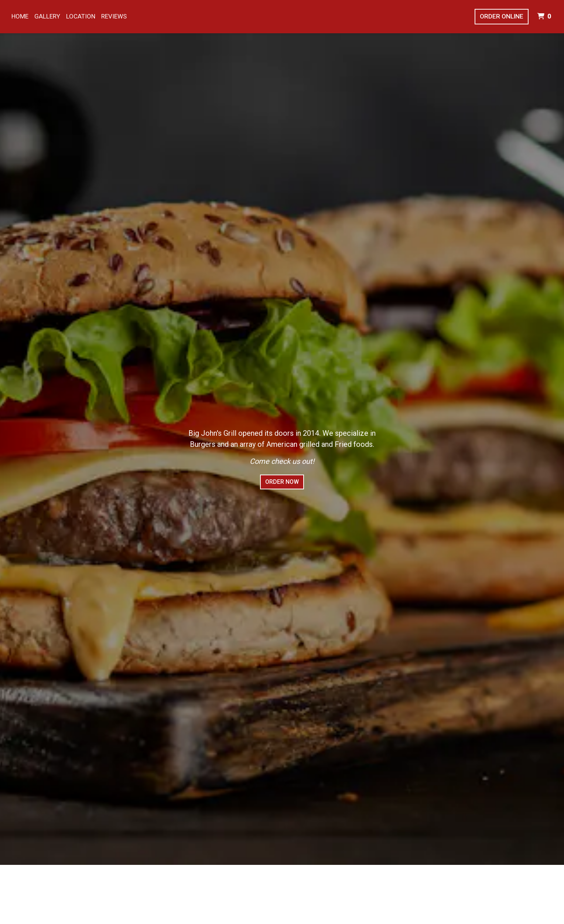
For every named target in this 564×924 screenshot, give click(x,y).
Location (81, 16)
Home (20, 16)
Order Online (502, 16)
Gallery (47, 16)
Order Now (282, 482)
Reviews (114, 16)
